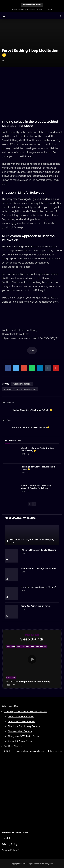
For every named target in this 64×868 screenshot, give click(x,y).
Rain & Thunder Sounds (21, 717)
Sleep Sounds (11, 678)
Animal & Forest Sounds (21, 741)
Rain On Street (41, 646)
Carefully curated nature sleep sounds (26, 712)
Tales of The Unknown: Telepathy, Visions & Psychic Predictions (36, 487)
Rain (33, 646)
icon (32, 659)
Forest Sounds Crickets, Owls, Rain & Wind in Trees (32, 9)
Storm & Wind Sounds (20, 731)
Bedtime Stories (11, 282)
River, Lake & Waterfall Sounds (25, 736)
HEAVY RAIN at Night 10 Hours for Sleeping (32, 539)
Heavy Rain (11, 646)
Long (18, 646)
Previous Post (8, 403)
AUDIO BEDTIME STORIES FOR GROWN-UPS (20, 389)
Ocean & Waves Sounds (21, 721)
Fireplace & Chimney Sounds (24, 726)
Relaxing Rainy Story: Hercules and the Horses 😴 (39, 468)
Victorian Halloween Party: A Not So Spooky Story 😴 (37, 449)
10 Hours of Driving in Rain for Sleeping (39, 550)
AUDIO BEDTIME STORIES (22, 384)
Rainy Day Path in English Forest (36, 606)
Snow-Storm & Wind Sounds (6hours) (38, 587)
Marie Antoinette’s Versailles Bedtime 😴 (31, 427)
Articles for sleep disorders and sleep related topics (33, 751)
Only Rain (26, 646)
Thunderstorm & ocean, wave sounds (38, 569)
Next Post (6, 420)
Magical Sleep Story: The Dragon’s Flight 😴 (32, 410)
